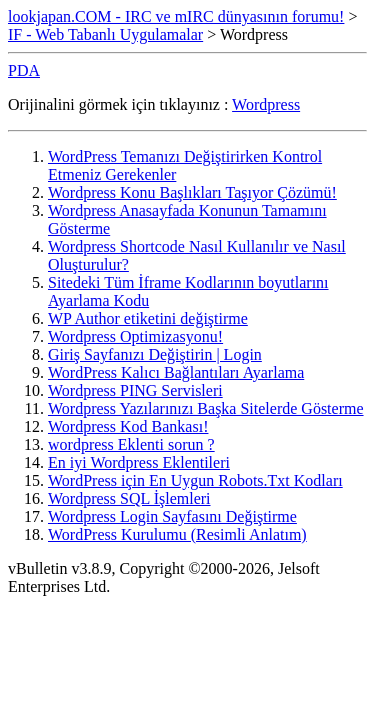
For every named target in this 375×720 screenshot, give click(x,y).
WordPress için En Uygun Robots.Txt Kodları (195, 480)
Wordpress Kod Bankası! (128, 426)
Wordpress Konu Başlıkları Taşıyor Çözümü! (192, 192)
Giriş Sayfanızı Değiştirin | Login (155, 354)
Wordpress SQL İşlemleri (129, 498)
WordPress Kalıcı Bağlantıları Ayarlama (176, 372)
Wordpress (266, 104)
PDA (24, 70)
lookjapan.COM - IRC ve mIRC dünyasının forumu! (176, 16)
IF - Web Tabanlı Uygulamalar (105, 34)
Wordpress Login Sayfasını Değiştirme (172, 516)
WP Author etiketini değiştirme (148, 318)
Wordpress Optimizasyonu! (135, 336)
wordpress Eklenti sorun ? (131, 444)
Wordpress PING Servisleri (135, 390)
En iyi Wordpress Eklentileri (139, 462)
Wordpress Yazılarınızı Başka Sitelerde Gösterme (206, 408)
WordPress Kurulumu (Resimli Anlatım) (177, 534)
